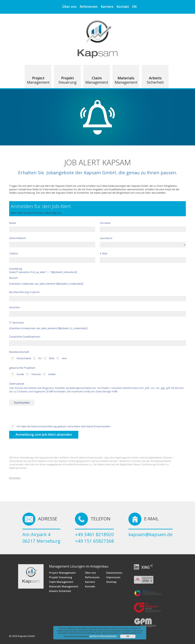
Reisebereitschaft (19, 352)
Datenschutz (114, 573)
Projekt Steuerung (60, 577)
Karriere (107, 7)
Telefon (52, 257)
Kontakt (123, 7)
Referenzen (89, 7)
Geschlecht (143, 242)
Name (52, 227)
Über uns (69, 7)
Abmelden (15, 478)
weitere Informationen (103, 636)
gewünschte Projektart (22, 368)
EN (134, 7)
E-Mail (143, 257)
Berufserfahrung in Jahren (97, 296)
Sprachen (97, 311)
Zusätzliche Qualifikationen (97, 340)
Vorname (143, 227)
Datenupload (17, 384)
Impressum (113, 577)
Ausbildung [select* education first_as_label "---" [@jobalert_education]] (43, 270)
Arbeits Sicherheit (60, 591)
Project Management (62, 573)
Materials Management (64, 586)
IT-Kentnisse (16, 323)
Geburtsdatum (52, 242)
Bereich (13, 278)
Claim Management (61, 582)
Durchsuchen (22, 403)
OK (128, 636)
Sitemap (111, 582)
